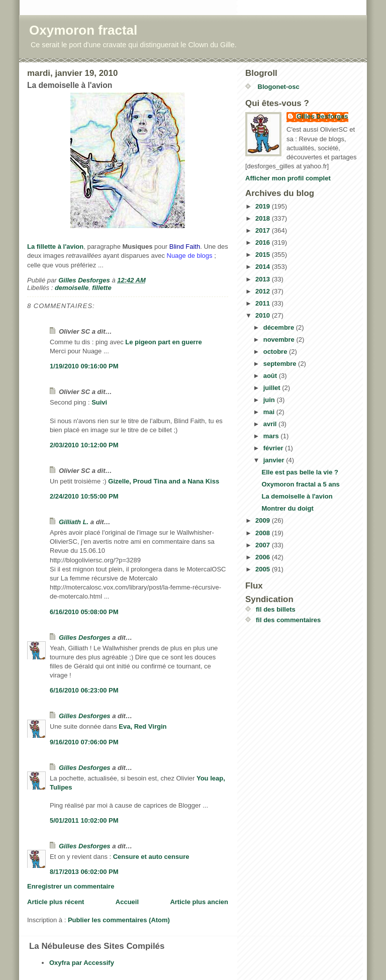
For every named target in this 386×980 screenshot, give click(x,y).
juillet (273, 388)
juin (270, 400)
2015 (264, 255)
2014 (264, 267)
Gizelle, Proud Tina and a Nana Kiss (164, 481)
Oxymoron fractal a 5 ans (300, 484)
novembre (280, 339)
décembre (280, 327)
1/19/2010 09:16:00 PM (84, 366)
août (271, 376)
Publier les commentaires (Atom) (119, 920)
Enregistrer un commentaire (71, 886)
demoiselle (72, 288)
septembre (281, 364)
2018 (264, 218)
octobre (276, 352)
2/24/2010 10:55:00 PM (84, 496)
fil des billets (276, 609)
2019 (264, 206)
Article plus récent (56, 902)
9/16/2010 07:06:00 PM (84, 742)
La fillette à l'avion (55, 247)
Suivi (99, 402)
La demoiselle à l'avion (297, 496)
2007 (264, 545)
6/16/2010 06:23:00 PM (84, 690)
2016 (264, 242)
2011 (264, 303)
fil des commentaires (288, 620)
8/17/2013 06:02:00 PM (84, 872)
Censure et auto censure (151, 857)
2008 (264, 533)
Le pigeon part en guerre (163, 342)
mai (270, 412)
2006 (264, 557)
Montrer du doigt (287, 508)
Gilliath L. (74, 522)
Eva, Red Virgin (142, 726)
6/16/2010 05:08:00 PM (84, 612)
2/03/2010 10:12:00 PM (84, 445)
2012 (264, 291)
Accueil (127, 902)
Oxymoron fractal (83, 30)
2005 (264, 569)
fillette (102, 288)
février (274, 448)
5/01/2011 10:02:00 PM (84, 820)
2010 (264, 315)
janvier (275, 460)
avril (271, 424)
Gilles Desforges (85, 638)
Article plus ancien (199, 902)
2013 (264, 279)
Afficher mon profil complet (288, 178)
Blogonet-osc (278, 87)
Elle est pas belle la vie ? (300, 472)
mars (272, 436)
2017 (264, 230)
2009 (264, 520)
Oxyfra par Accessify (82, 963)
